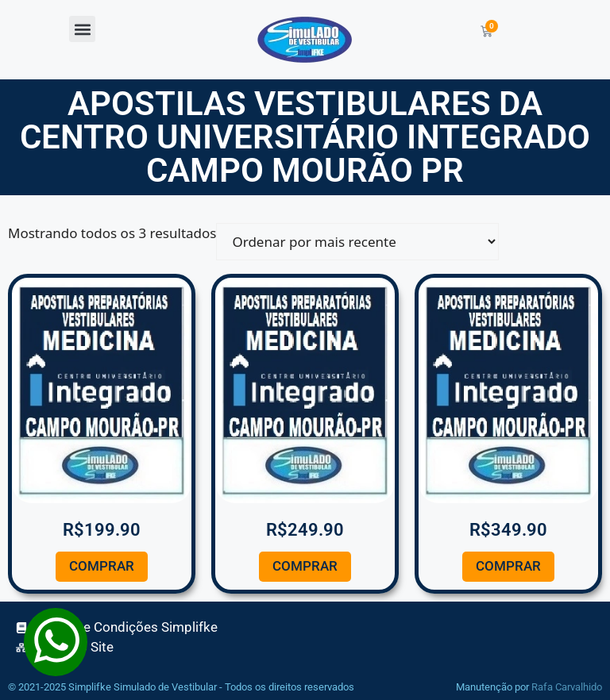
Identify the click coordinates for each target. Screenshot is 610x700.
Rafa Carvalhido (567, 687)
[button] (82, 29)
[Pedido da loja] (357, 242)
